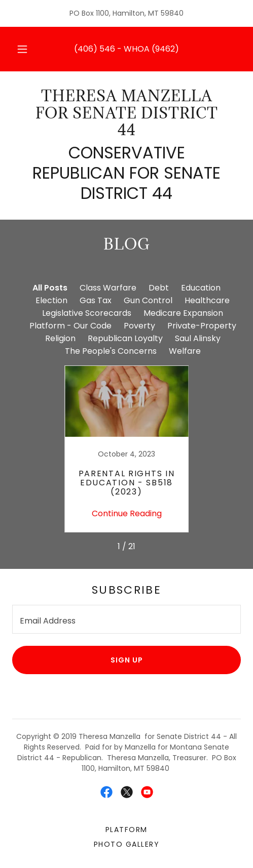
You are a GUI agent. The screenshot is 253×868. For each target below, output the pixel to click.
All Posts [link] (50, 288)
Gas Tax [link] (96, 300)
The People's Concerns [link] (111, 351)
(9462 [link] (163, 49)
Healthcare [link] (207, 300)
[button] (22, 49)
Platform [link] (126, 830)
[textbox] (126, 619)
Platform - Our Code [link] (70, 326)
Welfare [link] (185, 351)
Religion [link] (60, 338)
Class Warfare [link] (108, 288)
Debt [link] (159, 288)
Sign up (127, 660)
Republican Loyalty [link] (125, 338)
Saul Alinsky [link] (198, 338)
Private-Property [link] (202, 326)
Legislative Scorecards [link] (87, 313)
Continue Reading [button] (127, 513)
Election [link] (51, 300)
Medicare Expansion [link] (183, 313)
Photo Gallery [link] (126, 844)
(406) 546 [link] (95, 49)
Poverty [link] (139, 326)
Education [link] (201, 288)
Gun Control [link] (148, 300)
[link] (126, 113)
